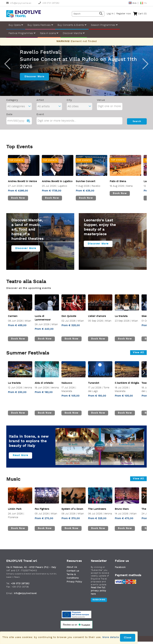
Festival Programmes (22, 33)
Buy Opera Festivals (40, 25)
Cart (140, 14)
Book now (18, 200)
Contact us (73, 573)
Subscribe (99, 602)
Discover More (34, 79)
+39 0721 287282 (49, 3)
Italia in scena (49, 33)
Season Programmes (104, 25)
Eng (133, 3)
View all (138, 355)
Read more (20, 458)
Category (12, 103)
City (69, 103)
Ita (143, 3)
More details (111, 637)
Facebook (120, 570)
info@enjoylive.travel (19, 3)
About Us (72, 570)
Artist (40, 103)
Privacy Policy (74, 584)
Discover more (26, 251)
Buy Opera (16, 25)
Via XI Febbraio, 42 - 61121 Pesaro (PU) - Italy (31, 570)
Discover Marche (74, 33)
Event (40, 117)
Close (128, 638)
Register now (124, 14)
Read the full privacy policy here (99, 593)
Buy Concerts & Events (72, 25)
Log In (110, 14)
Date (9, 117)
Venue (101, 103)
